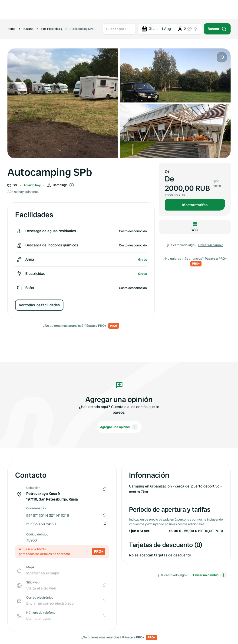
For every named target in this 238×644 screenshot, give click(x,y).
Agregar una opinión (119, 427)
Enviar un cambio (211, 245)
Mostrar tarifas (195, 205)
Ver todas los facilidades (39, 305)
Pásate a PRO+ (95, 326)
